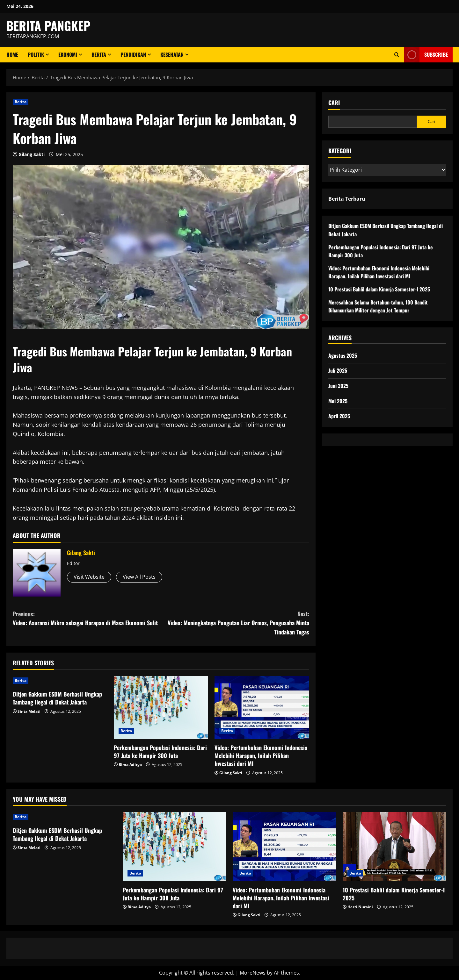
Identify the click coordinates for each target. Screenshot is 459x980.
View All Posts (139, 577)
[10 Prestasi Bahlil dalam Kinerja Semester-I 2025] (394, 847)
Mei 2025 (338, 401)
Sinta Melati (29, 711)
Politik (36, 54)
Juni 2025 (338, 386)
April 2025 (339, 416)
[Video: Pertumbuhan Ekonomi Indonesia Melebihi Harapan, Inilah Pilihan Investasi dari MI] (262, 707)
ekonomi (68, 54)
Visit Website (89, 577)
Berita (99, 54)
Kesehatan (172, 54)
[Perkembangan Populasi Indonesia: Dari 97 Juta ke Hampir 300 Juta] (161, 707)
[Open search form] (397, 55)
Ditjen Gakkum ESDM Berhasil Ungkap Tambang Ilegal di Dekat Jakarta (57, 698)
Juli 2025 (338, 370)
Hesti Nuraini (360, 907)
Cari (334, 103)
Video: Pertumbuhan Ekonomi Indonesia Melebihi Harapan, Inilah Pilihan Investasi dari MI (261, 755)
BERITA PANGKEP (48, 25)
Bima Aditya (130, 765)
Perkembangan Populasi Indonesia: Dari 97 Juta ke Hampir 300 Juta (160, 751)
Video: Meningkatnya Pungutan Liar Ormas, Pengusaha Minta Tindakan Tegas (235, 623)
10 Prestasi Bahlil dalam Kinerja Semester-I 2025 (379, 289)
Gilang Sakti (32, 154)
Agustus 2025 (343, 355)
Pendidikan (133, 54)
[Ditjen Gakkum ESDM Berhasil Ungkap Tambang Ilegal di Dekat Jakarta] (60, 681)
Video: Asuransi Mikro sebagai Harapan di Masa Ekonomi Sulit (87, 618)
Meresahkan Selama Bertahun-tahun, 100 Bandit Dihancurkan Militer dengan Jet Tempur (378, 306)
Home (12, 54)
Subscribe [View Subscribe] (426, 55)
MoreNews (253, 973)
